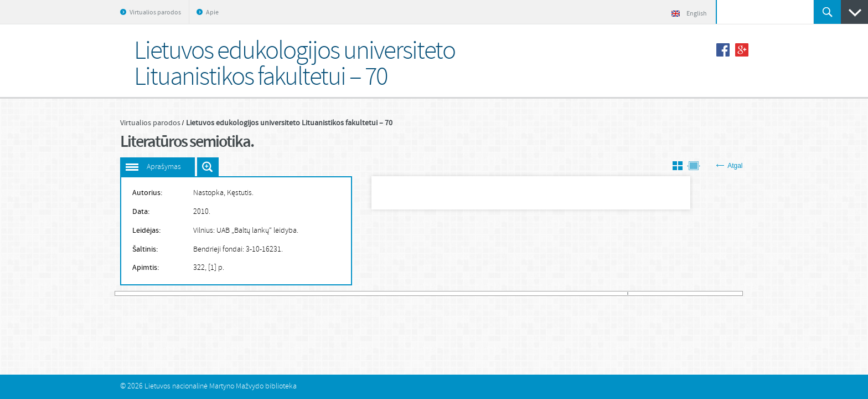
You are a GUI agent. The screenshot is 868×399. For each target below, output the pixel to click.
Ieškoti (827, 12)
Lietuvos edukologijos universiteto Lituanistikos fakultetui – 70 (289, 123)
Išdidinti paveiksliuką (208, 167)
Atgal (729, 166)
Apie (212, 13)
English (689, 14)
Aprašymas (164, 167)
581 (739, 293)
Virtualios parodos (155, 13)
